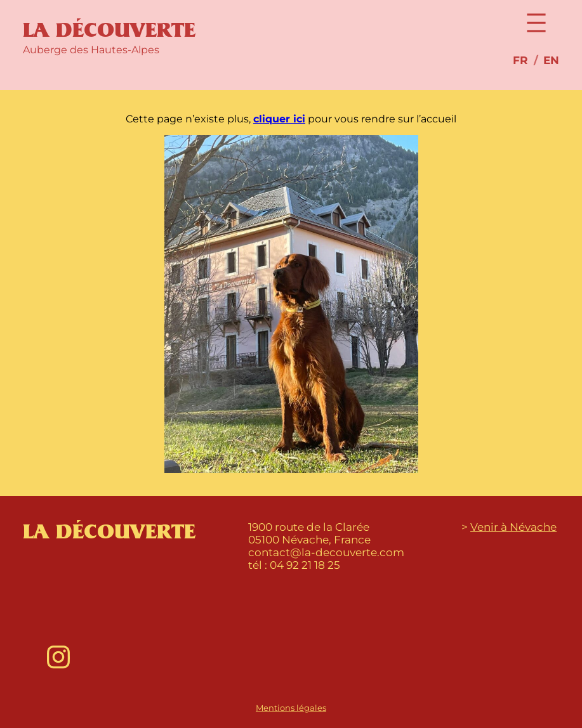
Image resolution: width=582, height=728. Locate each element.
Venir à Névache (513, 527)
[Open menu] (536, 23)
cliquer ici (279, 119)
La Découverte (109, 30)
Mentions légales (291, 708)
